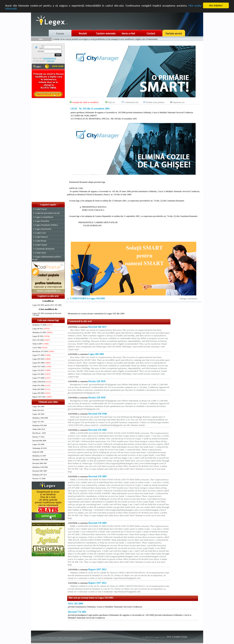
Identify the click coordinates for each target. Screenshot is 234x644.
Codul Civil (40, 233)
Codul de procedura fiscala (47, 213)
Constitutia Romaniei (45, 249)
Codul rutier (41, 253)
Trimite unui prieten (155, 102)
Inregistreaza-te (50, 58)
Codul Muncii (41, 237)
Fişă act (111, 102)
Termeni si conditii (55, 638)
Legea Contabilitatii (44, 217)
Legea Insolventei (43, 229)
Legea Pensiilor (42, 221)
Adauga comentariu (188, 298)
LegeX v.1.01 (159, 637)
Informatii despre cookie (73, 638)
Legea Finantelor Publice (46, 225)
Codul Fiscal (41, 209)
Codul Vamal (41, 245)
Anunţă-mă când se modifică (85, 102)
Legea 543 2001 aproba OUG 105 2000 (47, 305)
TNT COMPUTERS (177, 637)
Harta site (43, 638)
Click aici (50, 61)
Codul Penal (41, 241)
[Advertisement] (48, 150)
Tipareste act (179, 102)
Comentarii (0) (131, 102)
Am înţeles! (216, 5)
